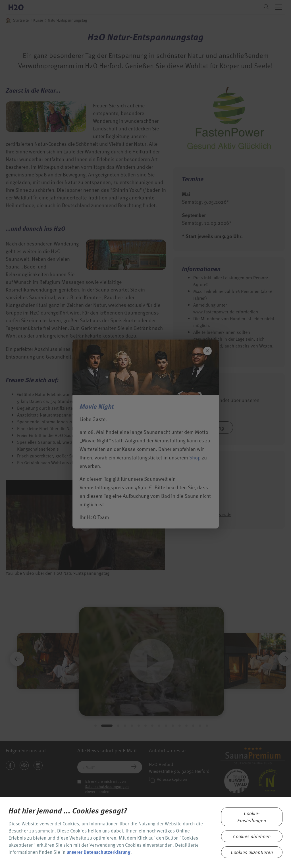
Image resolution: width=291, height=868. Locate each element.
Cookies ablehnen (252, 836)
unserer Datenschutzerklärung (98, 852)
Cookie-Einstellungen (252, 817)
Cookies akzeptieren (252, 852)
